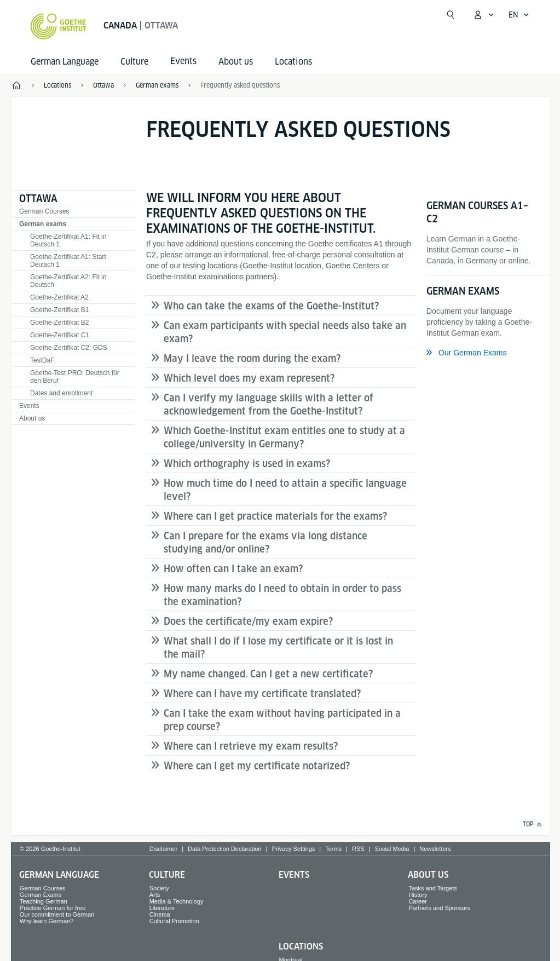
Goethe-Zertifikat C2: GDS (69, 348)
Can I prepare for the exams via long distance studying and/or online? (265, 542)
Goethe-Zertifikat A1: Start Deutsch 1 (68, 261)
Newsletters (435, 849)
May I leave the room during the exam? (252, 358)
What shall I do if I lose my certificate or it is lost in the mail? (278, 648)
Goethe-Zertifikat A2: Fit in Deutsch (68, 281)
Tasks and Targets (432, 888)
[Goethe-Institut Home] (58, 26)
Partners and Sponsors (439, 908)
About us (236, 62)
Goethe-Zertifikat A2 (59, 297)
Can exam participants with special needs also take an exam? (285, 332)
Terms (333, 849)
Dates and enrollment (61, 393)
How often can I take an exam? (233, 569)
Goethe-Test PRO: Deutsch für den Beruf (75, 377)
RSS (358, 849)
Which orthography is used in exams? (247, 464)
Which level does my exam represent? (249, 378)
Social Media (392, 849)
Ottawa (38, 198)
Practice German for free (53, 908)
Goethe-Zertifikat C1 (60, 335)
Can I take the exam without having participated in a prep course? (282, 720)
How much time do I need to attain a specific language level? (285, 490)
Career (418, 901)
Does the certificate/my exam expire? (248, 621)
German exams (43, 224)
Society (159, 888)
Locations (293, 62)
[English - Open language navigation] (519, 15)
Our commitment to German (57, 914)
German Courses (44, 211)
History (418, 895)
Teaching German (44, 901)
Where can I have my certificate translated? (262, 694)
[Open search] (451, 15)
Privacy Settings (293, 849)
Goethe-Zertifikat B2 (59, 323)
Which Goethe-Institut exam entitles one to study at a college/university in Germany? (284, 437)
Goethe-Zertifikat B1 (59, 310)
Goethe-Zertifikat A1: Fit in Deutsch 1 (68, 240)
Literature (162, 908)
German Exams (41, 895)
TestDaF (42, 360)
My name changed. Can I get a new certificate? (268, 674)
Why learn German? (47, 921)
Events (29, 406)
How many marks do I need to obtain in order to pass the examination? (282, 595)
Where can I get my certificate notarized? (257, 766)
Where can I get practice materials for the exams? (275, 516)
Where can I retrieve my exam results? (251, 746)
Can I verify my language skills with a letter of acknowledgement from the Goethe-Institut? (269, 404)
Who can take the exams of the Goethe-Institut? (271, 306)
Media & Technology (177, 901)
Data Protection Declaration (225, 849)
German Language (65, 62)
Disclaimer (163, 849)
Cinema (160, 914)
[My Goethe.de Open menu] (483, 15)
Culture (134, 62)
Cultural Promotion (174, 921)
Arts (155, 895)
